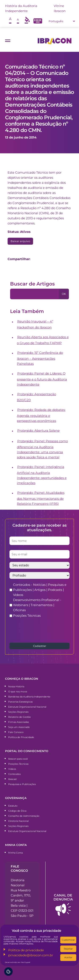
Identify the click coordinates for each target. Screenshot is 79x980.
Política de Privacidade (21, 737)
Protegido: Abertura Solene (38, 430)
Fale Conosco (16, 732)
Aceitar (68, 957)
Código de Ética (17, 811)
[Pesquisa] (35, 294)
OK (64, 294)
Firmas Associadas (19, 722)
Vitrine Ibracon (60, 8)
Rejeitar (68, 949)
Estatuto (13, 806)
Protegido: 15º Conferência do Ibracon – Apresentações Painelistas (40, 358)
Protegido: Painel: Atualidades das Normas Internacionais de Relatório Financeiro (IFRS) (41, 498)
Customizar (68, 940)
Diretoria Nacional (18, 821)
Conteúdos (14, 774)
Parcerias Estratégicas (20, 702)
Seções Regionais (18, 712)
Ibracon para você (18, 759)
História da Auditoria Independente (21, 8)
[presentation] (42, 630)
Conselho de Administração (24, 816)
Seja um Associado (19, 727)
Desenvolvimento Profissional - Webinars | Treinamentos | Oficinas (37, 605)
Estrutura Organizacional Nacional (27, 707)
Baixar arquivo (20, 241)
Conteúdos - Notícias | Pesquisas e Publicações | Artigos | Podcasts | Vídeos (40, 590)
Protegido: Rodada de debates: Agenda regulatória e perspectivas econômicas (41, 415)
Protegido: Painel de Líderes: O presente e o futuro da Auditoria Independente (42, 379)
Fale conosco (19, 868)
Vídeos (12, 769)
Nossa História (16, 686)
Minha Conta (15, 853)
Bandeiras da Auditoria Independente (29, 697)
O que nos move (18, 692)
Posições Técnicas (27, 616)
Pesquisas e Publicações (22, 784)
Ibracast (12, 779)
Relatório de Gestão (19, 717)
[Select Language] (62, 21)
